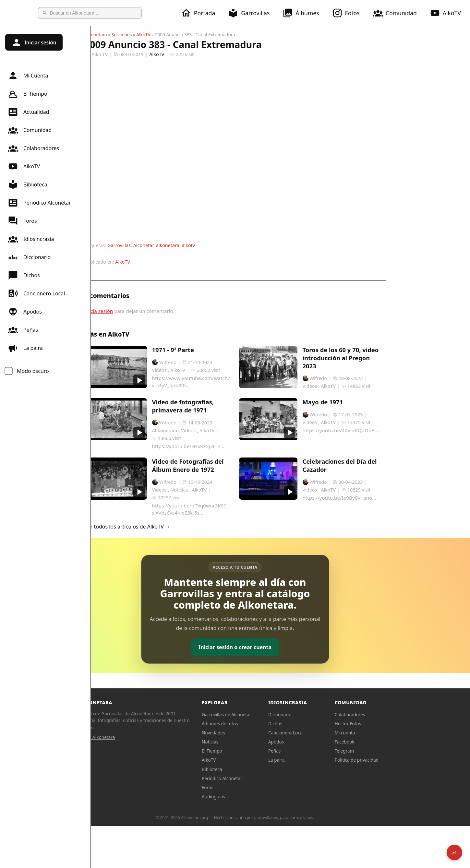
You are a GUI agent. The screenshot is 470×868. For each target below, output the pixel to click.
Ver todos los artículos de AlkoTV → (173, 527)
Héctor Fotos (393, 724)
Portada (202, 13)
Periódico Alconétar (39, 203)
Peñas (23, 330)
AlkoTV (24, 166)
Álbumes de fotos (265, 724)
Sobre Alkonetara (143, 737)
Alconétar (189, 245)
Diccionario (29, 257)
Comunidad (399, 13)
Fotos (350, 13)
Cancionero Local (36, 293)
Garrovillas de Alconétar (272, 714)
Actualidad (28, 112)
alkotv (234, 245)
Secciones (167, 35)
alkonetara (213, 245)
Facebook (390, 742)
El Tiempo (28, 94)
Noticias (255, 742)
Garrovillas (253, 13)
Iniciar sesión (34, 42)
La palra (25, 348)
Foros (22, 221)
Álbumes (305, 13)
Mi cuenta (390, 733)
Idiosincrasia (31, 239)
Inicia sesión (144, 311)
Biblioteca (28, 184)
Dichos (24, 275)
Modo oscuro (33, 371)
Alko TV (142, 54)
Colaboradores (33, 148)
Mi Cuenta (28, 76)
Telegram (390, 751)
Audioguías (259, 797)
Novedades (259, 733)
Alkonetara (141, 35)
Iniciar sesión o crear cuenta (280, 647)
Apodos (25, 312)
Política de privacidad (402, 760)
